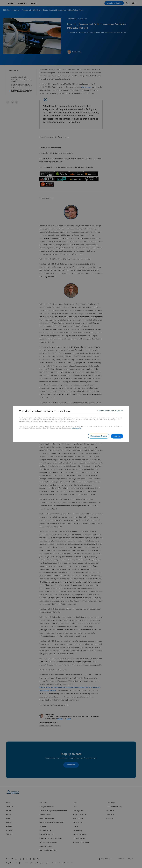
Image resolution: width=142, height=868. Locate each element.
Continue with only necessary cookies (110, 411)
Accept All (117, 436)
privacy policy (76, 428)
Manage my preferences (97, 436)
